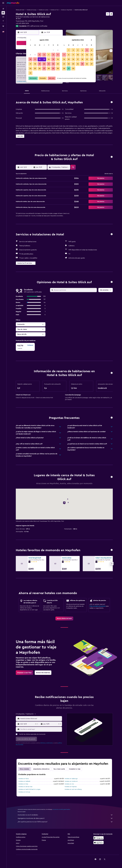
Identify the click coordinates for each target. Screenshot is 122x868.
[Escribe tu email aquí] (41, 729)
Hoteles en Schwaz (24, 792)
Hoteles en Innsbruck (71, 781)
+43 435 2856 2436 (22, 23)
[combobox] (41, 719)
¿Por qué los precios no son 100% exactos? (65, 822)
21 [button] (49, 64)
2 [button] (58, 50)
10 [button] (30, 59)
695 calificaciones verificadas (37, 26)
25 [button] (35, 68)
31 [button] (30, 73)
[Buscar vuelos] (3, 9)
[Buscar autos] (3, 17)
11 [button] (35, 59)
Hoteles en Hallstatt (24, 781)
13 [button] (44, 59)
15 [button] (53, 59)
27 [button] (44, 68)
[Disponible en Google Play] (99, 838)
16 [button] (58, 59)
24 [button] (30, 68)
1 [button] (53, 50)
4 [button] (35, 55)
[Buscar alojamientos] (3, 13)
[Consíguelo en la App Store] (99, 842)
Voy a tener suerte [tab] (59, 769)
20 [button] (44, 64)
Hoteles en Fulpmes (71, 787)
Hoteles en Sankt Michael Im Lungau (29, 789)
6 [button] (44, 55)
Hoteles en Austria (43, 10)
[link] (64, 618)
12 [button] (40, 59)
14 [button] (49, 59)
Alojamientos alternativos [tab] (41, 769)
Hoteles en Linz (69, 784)
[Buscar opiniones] (75, 290)
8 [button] (53, 55)
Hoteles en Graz (23, 784)
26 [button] (40, 68)
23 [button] (58, 64)
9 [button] (58, 55)
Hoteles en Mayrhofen (67, 10)
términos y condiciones (46, 743)
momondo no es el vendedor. (65, 815)
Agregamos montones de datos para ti (65, 818)
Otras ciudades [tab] (24, 769)
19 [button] (40, 64)
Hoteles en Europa (31, 10)
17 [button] (30, 64)
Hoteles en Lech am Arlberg (73, 789)
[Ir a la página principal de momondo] (13, 3)
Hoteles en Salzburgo (71, 779)
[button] (3, 3)
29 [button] (53, 68)
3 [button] (30, 55)
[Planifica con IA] (3, 21)
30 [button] (58, 68)
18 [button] (35, 64)
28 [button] (49, 68)
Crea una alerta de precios (98, 606)
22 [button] (53, 64)
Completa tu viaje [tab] (75, 769)
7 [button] (49, 55)
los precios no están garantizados (61, 809)
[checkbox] (25, 347)
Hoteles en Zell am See (25, 787)
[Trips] (3, 26)
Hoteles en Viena (24, 779)
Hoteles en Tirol (54, 10)
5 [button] (40, 55)
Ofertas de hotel (20, 10)
